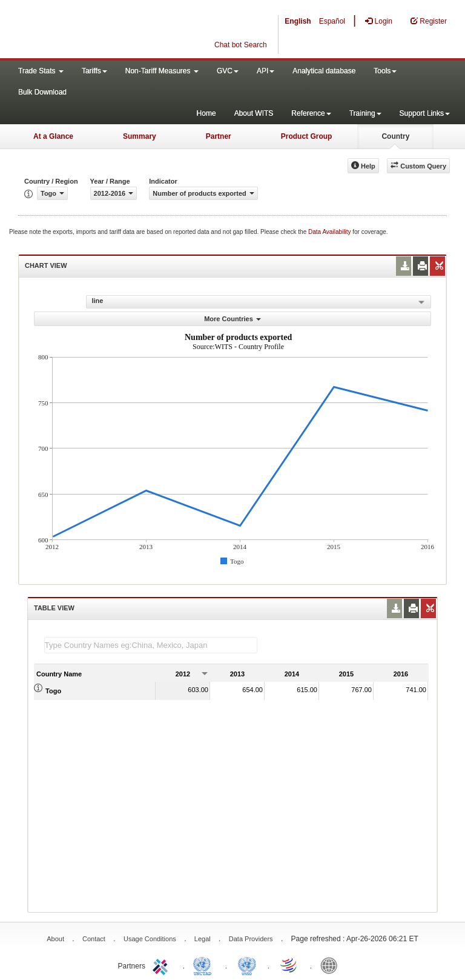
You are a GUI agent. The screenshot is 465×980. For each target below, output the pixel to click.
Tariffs (94, 71)
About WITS (254, 113)
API (265, 71)
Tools (385, 71)
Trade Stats (41, 71)
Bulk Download (42, 92)
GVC (228, 71)
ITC (162, 965)
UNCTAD (205, 965)
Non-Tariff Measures (162, 71)
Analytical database (324, 71)
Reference (311, 113)
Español (332, 21)
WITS (121, 30)
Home (206, 113)
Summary (140, 136)
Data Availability (330, 232)
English (298, 21)
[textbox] (151, 645)
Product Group (307, 136)
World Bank (332, 965)
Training (365, 113)
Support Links (425, 113)
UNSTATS (247, 965)
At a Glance (53, 136)
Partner (219, 136)
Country (395, 136)
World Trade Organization (289, 965)
